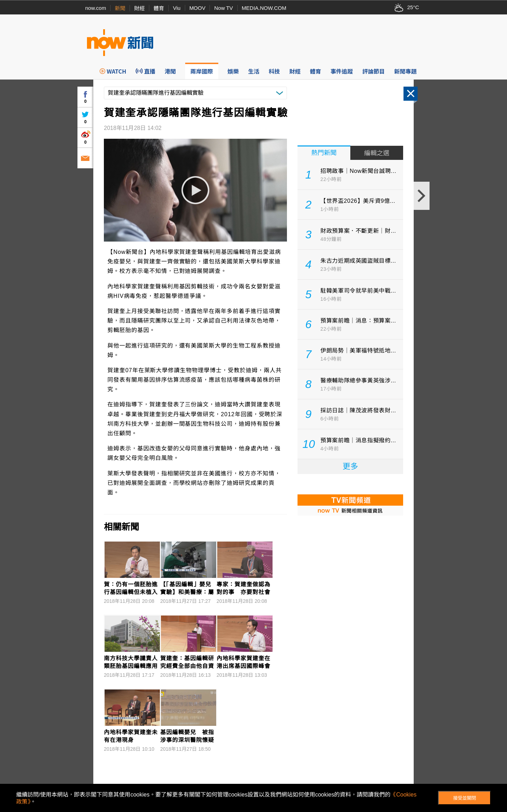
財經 (139, 8)
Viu (177, 8)
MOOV (198, 8)
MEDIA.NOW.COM (264, 8)
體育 (159, 8)
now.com (96, 8)
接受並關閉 (465, 798)
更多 (350, 466)
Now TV (223, 8)
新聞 (120, 8)
